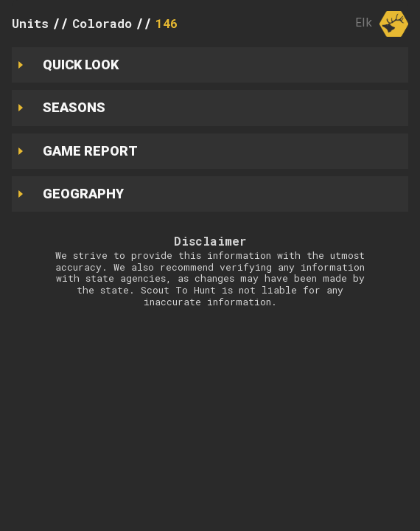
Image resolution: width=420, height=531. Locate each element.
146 (167, 23)
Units (30, 23)
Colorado (102, 23)
